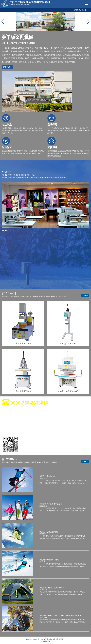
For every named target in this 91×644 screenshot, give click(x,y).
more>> (85, 296)
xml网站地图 (45, 641)
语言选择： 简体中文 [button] (82, 10)
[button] (44, 29)
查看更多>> (7, 67)
